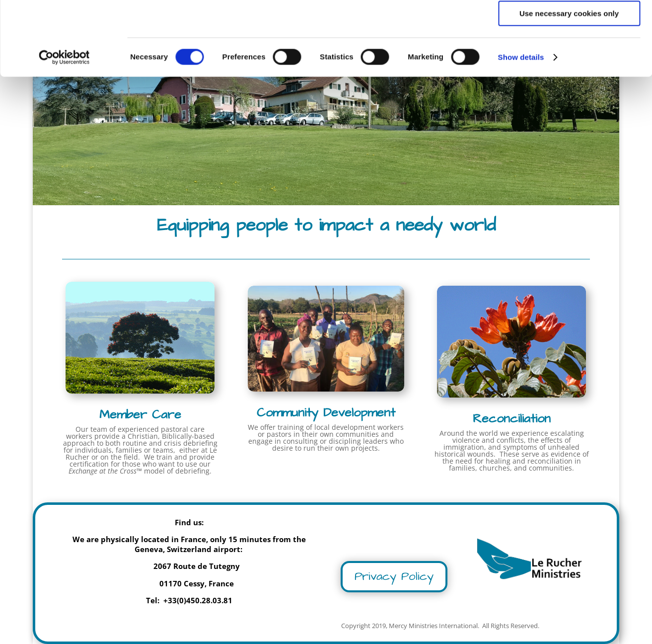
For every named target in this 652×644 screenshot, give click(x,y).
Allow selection (569, 54)
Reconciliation (512, 419)
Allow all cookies (569, 25)
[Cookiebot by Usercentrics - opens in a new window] (64, 127)
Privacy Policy (394, 576)
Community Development (326, 413)
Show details (521, 126)
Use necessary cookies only (569, 83)
